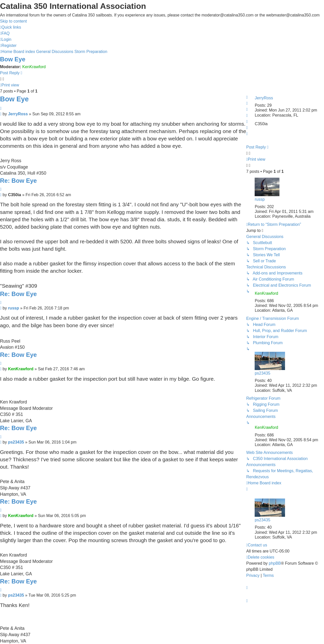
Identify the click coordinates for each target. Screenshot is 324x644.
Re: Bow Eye (18, 181)
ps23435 (262, 373)
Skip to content (13, 21)
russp (260, 199)
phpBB (275, 563)
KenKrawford (34, 67)
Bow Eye (13, 59)
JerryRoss (264, 98)
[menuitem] (5, 33)
